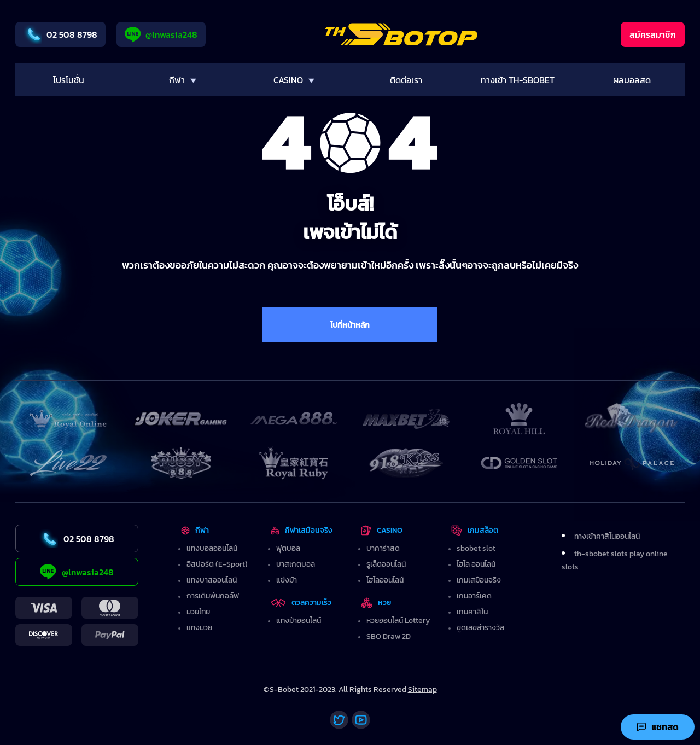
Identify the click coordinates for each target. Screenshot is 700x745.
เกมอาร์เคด (474, 596)
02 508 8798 (60, 34)
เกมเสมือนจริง (479, 580)
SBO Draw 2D (389, 636)
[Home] (401, 34)
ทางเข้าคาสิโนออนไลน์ (607, 536)
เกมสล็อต (475, 530)
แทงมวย (199, 628)
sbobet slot (476, 548)
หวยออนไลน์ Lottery (398, 621)
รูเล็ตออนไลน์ (386, 564)
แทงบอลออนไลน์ (212, 548)
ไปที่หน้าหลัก (350, 325)
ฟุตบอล (288, 548)
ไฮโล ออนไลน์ (476, 564)
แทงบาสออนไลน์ (212, 580)
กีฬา (195, 530)
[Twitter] (339, 720)
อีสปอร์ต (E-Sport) (217, 564)
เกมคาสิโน (472, 612)
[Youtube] (361, 720)
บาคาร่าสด (383, 548)
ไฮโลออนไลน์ (385, 580)
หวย (376, 603)
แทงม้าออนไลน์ (299, 621)
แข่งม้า (287, 580)
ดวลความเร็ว (301, 603)
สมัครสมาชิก (653, 34)
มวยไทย (198, 612)
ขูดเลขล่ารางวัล (480, 628)
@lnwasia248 (161, 35)
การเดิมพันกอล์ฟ (213, 596)
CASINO (382, 530)
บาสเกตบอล (296, 564)
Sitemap (422, 689)
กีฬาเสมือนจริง (301, 530)
